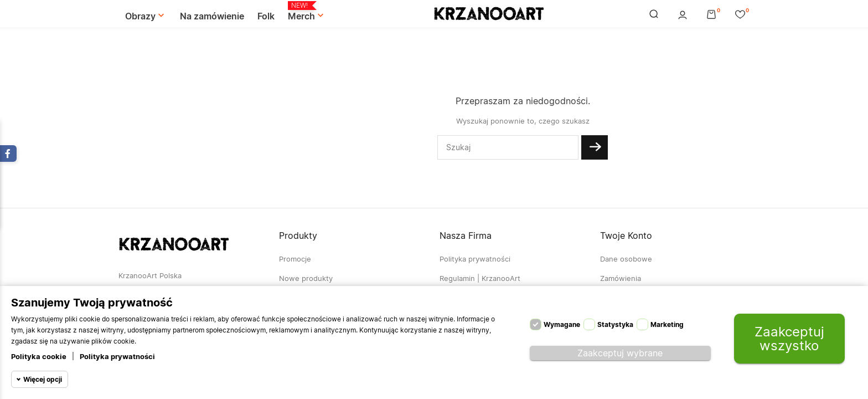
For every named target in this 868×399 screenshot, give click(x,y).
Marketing (667, 324)
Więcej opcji (43, 379)
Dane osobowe (626, 259)
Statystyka (615, 324)
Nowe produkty (306, 278)
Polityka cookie (39, 356)
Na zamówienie (212, 16)
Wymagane (562, 324)
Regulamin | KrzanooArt (480, 278)
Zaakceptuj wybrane (620, 353)
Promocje (295, 259)
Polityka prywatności (117, 356)
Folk (266, 16)
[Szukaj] (508, 147)
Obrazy (146, 16)
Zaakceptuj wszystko (789, 338)
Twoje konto (626, 236)
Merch (307, 12)
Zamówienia (621, 278)
